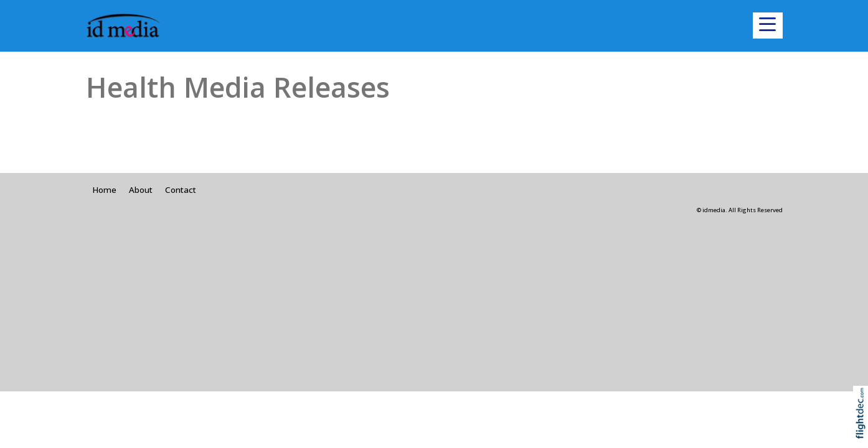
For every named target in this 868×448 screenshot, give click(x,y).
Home (104, 190)
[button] (768, 26)
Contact (181, 190)
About (141, 190)
